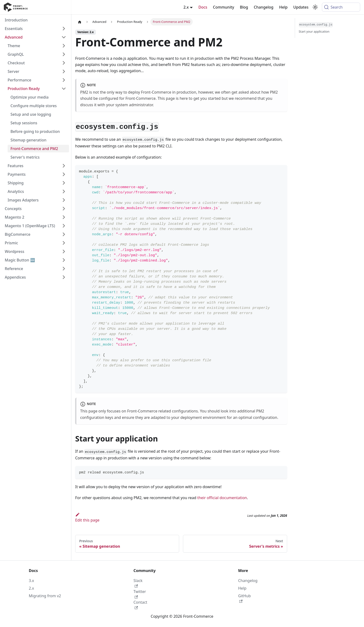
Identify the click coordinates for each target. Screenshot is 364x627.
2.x (31, 588)
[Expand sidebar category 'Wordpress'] (64, 251)
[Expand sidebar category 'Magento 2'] (64, 217)
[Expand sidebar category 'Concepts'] (64, 209)
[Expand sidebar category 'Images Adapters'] (64, 200)
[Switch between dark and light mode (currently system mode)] (315, 7)
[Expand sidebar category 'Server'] (64, 71)
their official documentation (222, 498)
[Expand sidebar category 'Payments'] (64, 174)
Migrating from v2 (45, 596)
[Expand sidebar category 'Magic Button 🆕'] (64, 260)
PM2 (84, 92)
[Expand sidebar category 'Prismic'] (64, 243)
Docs (203, 7)
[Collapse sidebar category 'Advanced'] (64, 37)
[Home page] (80, 22)
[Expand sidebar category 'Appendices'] (64, 277)
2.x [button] (186, 7)
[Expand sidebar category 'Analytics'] (64, 191)
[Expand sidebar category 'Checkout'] (64, 63)
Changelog (264, 7)
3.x (31, 581)
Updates (301, 7)
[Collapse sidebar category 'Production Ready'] (64, 89)
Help (283, 7)
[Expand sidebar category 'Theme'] (64, 46)
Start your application (314, 31)
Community (224, 7)
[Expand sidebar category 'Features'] (64, 166)
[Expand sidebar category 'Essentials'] (64, 29)
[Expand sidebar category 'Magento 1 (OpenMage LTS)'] (64, 226)
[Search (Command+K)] (341, 7)
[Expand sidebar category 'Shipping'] (64, 183)
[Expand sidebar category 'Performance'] (64, 80)
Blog (244, 7)
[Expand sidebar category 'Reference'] (64, 269)
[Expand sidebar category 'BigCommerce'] (64, 234)
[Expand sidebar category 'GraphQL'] (64, 54)
